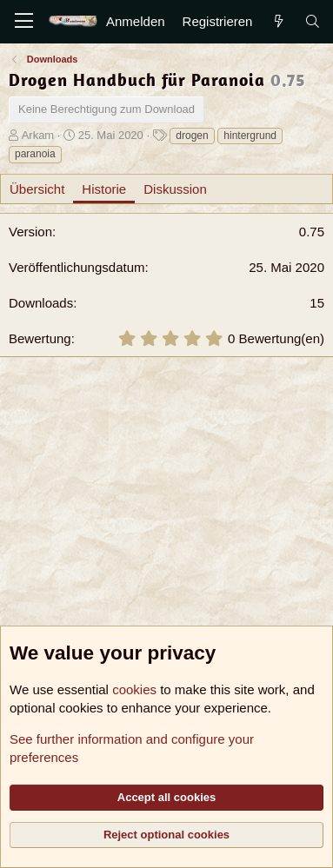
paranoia (35, 154)
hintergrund (250, 136)
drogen (192, 136)
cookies (134, 689)
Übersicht (37, 189)
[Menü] (24, 22)
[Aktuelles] (278, 21)
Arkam (38, 135)
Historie (104, 189)
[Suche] (313, 21)
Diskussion (175, 189)
